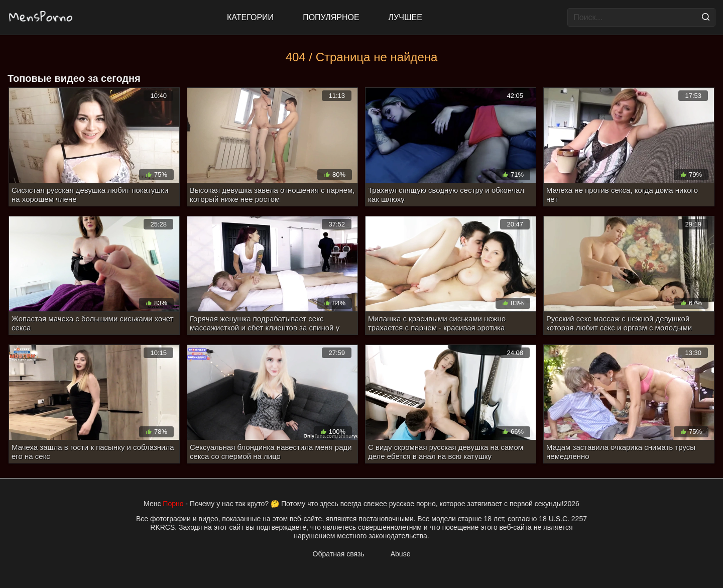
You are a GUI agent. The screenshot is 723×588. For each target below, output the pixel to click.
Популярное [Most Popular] (331, 17)
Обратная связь (339, 554)
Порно (173, 504)
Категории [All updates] (250, 17)
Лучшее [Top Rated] (405, 17)
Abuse (401, 554)
